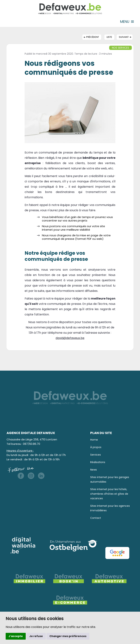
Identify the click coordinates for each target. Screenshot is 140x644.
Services (96, 455)
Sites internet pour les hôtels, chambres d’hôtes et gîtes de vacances (109, 494)
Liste (109, 37)
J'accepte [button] (16, 636)
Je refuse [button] (36, 636)
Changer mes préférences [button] (68, 636)
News (94, 470)
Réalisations (98, 462)
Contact (96, 518)
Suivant (124, 37)
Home (94, 440)
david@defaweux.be (70, 338)
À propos (96, 447)
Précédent (93, 37)
